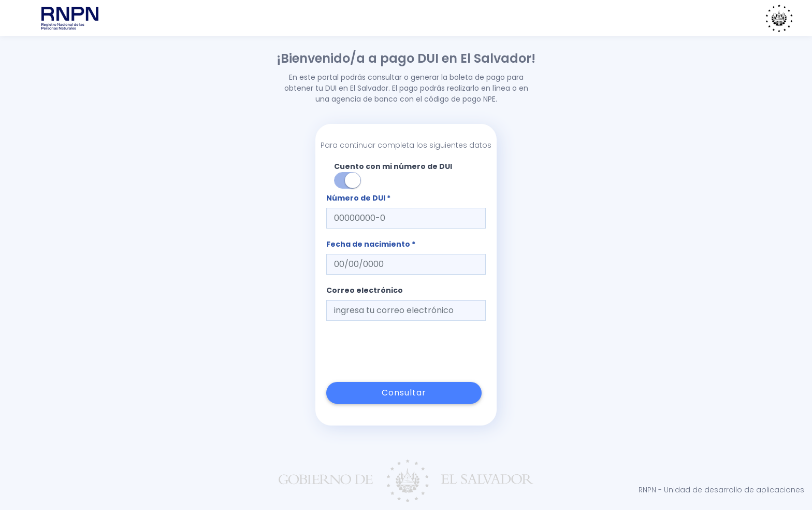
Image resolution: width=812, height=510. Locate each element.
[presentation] (405, 351)
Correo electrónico (365, 290)
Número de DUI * (358, 198)
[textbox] (406, 218)
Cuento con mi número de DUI (393, 175)
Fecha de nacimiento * (371, 244)
